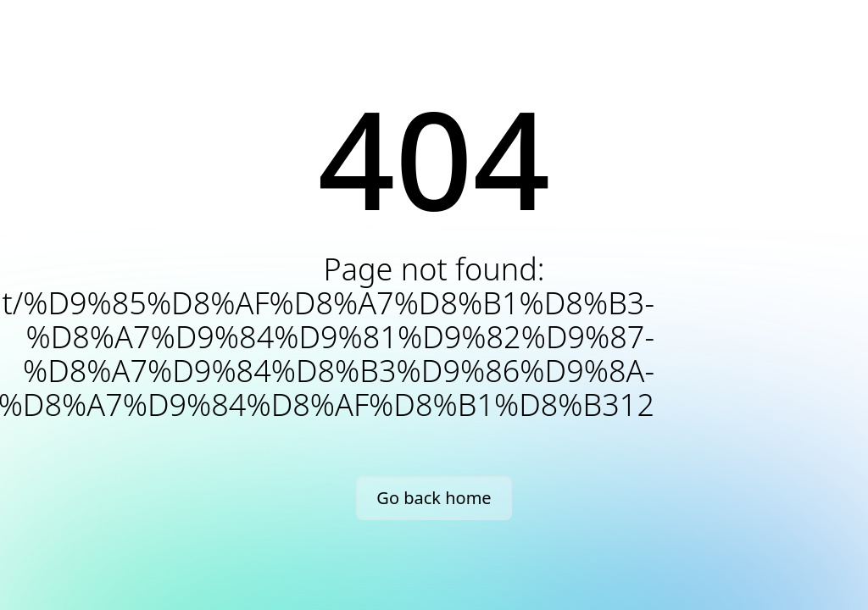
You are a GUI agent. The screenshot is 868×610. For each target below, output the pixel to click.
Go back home (434, 498)
